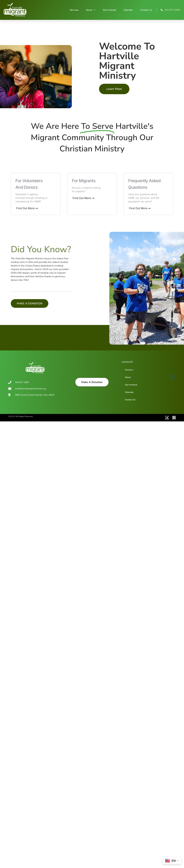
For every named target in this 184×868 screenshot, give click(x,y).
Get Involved (109, 10)
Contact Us (146, 10)
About (91, 10)
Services (74, 10)
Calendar (128, 10)
